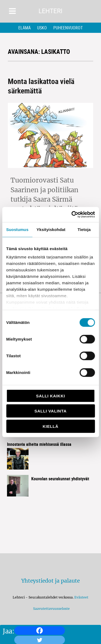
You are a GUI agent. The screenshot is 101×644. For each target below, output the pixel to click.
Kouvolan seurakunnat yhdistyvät (60, 479)
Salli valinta (50, 411)
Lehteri (50, 11)
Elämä (25, 28)
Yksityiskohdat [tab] (51, 229)
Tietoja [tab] (84, 229)
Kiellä (50, 426)
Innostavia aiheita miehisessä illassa (39, 444)
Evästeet (81, 597)
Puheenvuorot (68, 28)
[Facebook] (40, 631)
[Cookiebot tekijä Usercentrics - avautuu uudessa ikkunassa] (72, 215)
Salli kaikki (51, 396)
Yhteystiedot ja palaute (50, 581)
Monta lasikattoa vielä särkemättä (41, 86)
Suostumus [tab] (17, 229)
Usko (42, 28)
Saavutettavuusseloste (51, 609)
